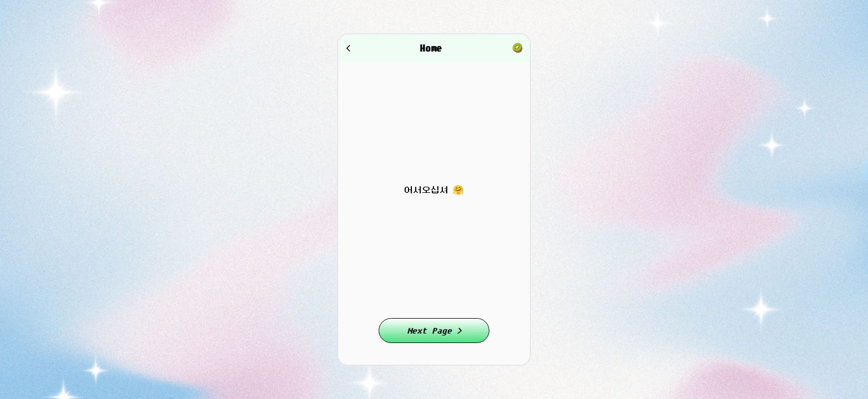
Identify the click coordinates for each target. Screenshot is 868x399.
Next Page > (434, 330)
